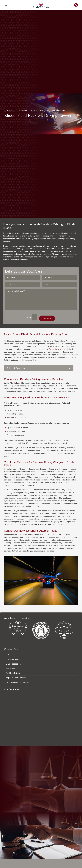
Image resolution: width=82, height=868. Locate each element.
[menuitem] (6, 5)
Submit (46, 318)
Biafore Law (54, 349)
